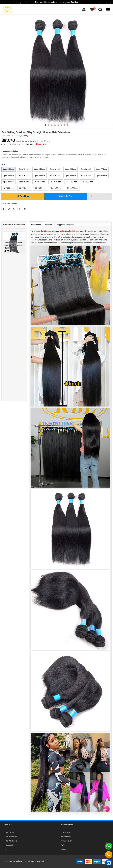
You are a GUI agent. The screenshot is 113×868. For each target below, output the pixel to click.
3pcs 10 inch (8, 169)
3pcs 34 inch (86, 175)
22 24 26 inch (41, 188)
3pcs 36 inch (102, 175)
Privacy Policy (65, 841)
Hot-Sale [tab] (49, 225)
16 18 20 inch (88, 182)
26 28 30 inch (72, 188)
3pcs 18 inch (70, 169)
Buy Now (75, 2)
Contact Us (9, 845)
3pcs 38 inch (8, 182)
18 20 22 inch (9, 188)
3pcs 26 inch (24, 175)
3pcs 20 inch (86, 169)
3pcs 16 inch (55, 169)
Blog (6, 850)
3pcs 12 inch (24, 169)
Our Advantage (10, 837)
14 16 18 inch (72, 182)
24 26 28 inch (57, 188)
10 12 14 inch (40, 182)
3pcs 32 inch (70, 175)
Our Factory (9, 832)
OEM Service (64, 832)
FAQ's (62, 845)
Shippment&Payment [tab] (65, 225)
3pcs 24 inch (8, 175)
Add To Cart (66, 196)
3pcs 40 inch (24, 182)
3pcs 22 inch (102, 169)
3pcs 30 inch (55, 175)
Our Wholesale (10, 841)
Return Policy (65, 837)
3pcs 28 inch (39, 175)
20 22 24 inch (25, 188)
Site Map (63, 850)
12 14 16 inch (56, 182)
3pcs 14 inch (39, 169)
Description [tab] (36, 225)
